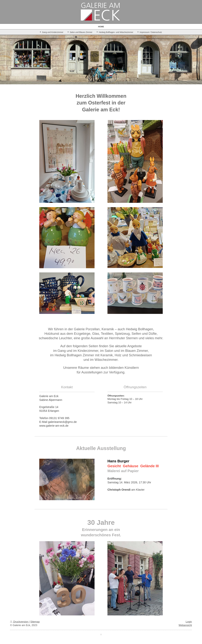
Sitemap (35, 622)
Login (189, 622)
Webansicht (185, 625)
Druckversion (19, 622)
